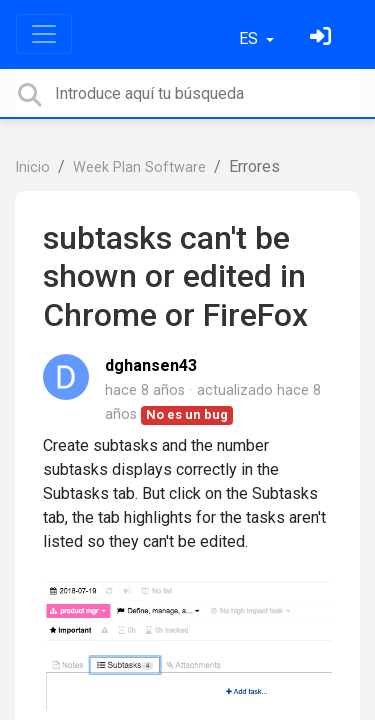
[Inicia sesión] (323, 38)
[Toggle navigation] (44, 34)
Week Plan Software (139, 167)
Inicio (32, 167)
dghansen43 (151, 365)
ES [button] (250, 38)
